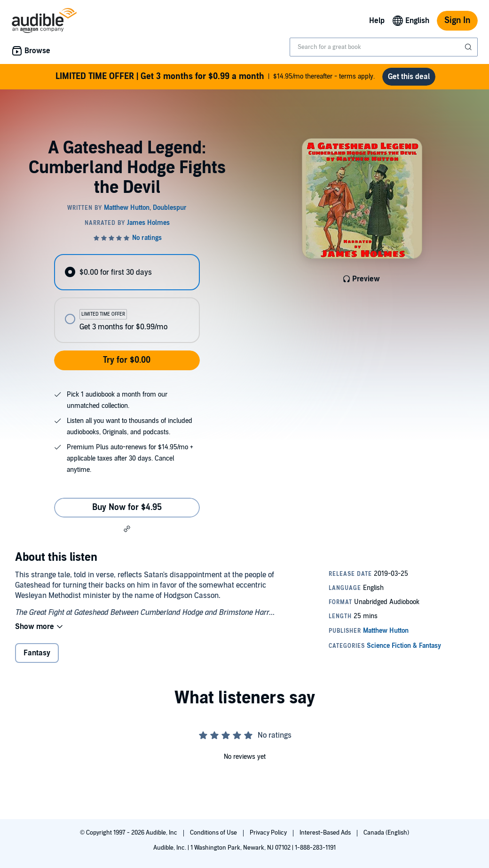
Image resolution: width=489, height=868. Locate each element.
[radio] (127, 272)
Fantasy (37, 653)
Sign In (457, 20)
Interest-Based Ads (326, 833)
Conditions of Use (214, 833)
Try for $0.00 (127, 360)
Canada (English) (386, 833)
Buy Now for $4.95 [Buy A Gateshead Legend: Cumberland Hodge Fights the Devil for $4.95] (127, 507)
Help (377, 21)
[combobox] (384, 47)
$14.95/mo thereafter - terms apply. (215, 77)
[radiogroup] (127, 299)
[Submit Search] (469, 47)
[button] (127, 529)
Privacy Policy (269, 833)
